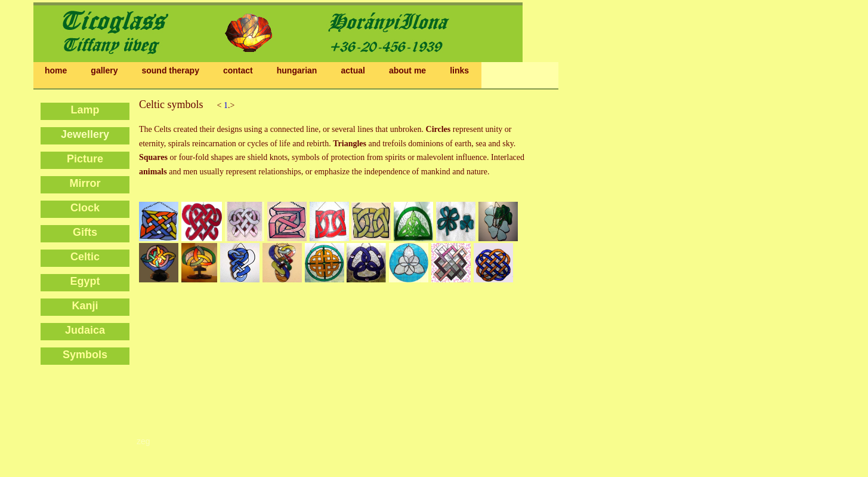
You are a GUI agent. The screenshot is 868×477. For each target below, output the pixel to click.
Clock (85, 208)
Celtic (85, 257)
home (56, 70)
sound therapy (170, 70)
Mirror (85, 183)
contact (238, 70)
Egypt (85, 281)
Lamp (85, 110)
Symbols (85, 355)
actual (353, 70)
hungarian (297, 70)
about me (407, 70)
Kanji (85, 306)
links (459, 70)
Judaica (85, 330)
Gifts (85, 232)
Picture (85, 159)
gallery (104, 70)
